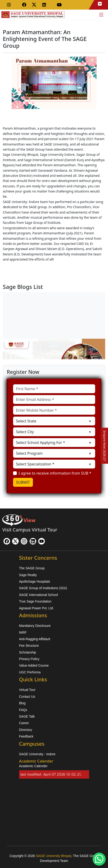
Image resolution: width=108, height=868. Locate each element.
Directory (26, 730)
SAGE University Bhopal (54, 856)
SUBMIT (23, 482)
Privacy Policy (29, 659)
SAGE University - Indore (37, 754)
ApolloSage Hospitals (35, 581)
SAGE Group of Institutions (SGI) (43, 588)
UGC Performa (30, 672)
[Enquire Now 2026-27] (105, 446)
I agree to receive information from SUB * (55, 473)
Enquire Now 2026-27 (105, 446)
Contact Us (27, 697)
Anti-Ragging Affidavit (35, 639)
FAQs (23, 710)
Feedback (26, 736)
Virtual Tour (27, 690)
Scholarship (28, 652)
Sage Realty (28, 575)
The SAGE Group (32, 568)
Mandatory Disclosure (35, 626)
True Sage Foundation (35, 601)
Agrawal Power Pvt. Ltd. (37, 608)
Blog (22, 703)
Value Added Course (34, 665)
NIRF (23, 632)
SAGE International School (39, 595)
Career (24, 723)
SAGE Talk (27, 716)
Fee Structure (29, 646)
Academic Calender (33, 766)
